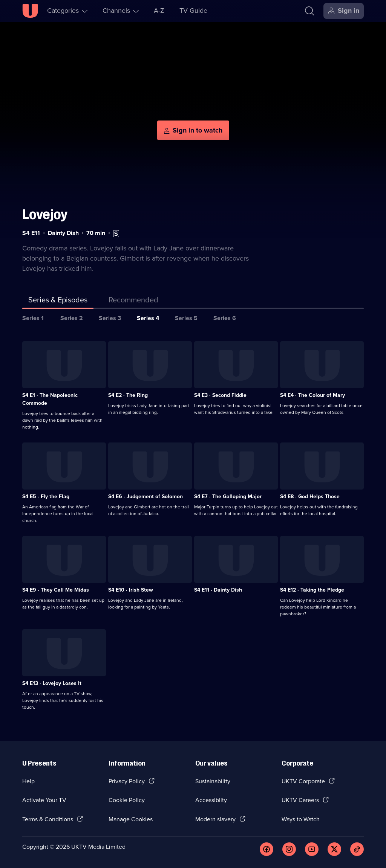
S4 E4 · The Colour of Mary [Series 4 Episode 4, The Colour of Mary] (312, 395)
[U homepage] (30, 11)
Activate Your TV (44, 800)
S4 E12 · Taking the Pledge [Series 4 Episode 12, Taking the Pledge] (312, 590)
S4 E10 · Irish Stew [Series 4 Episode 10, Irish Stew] (131, 590)
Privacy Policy (127, 781)
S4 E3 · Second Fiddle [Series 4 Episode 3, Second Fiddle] (220, 395)
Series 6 (225, 318)
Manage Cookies (131, 819)
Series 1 (33, 318)
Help (28, 781)
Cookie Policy (127, 800)
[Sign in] (344, 11)
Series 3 (110, 318)
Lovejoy (45, 214)
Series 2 (72, 318)
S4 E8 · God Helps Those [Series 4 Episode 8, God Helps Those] (310, 497)
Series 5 (186, 318)
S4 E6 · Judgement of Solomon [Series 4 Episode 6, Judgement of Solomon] (146, 497)
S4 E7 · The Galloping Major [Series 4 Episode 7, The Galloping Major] (228, 497)
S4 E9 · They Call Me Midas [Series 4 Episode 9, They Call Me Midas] (56, 590)
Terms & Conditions (48, 819)
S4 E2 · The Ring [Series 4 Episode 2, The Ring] (128, 395)
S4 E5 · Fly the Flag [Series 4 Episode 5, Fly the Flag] (46, 497)
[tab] (133, 301)
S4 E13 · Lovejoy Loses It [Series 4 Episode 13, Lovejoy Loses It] (52, 683)
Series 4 (148, 318)
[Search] (309, 11)
